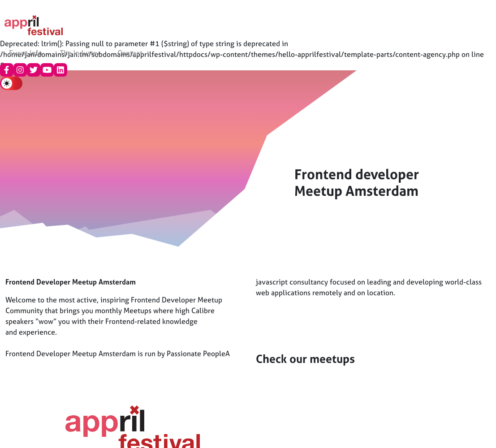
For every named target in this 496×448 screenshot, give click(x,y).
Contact (130, 53)
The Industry (80, 53)
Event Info (26, 53)
